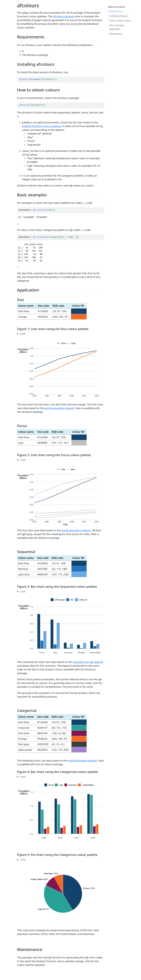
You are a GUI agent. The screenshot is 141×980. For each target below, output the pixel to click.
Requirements (116, 11)
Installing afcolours (119, 16)
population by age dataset (88, 662)
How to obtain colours (120, 21)
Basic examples (117, 25)
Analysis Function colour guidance (42, 126)
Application (115, 29)
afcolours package (64, 16)
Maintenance (116, 34)
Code (23, 334)
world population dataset (59, 408)
